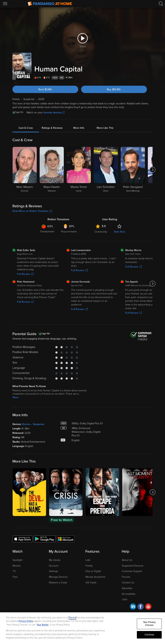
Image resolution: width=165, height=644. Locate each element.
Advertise (127, 588)
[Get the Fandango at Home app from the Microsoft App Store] (66, 539)
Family (89, 566)
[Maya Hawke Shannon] (52, 170)
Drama (26, 424)
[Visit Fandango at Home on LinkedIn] (133, 607)
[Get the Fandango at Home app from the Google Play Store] (45, 539)
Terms (73, 618)
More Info (79, 128)
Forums (126, 577)
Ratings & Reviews (52, 128)
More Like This (105, 128)
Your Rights (43, 625)
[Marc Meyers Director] (25, 170)
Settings (53, 571)
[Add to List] (150, 78)
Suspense (39, 424)
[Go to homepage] (50, 4)
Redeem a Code (58, 583)
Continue (149, 635)
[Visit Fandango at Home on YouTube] (148, 607)
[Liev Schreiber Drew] (106, 170)
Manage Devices (58, 577)
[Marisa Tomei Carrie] (79, 170)
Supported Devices (133, 566)
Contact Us (128, 583)
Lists (88, 560)
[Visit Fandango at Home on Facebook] (141, 607)
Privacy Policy (26, 621)
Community (101, 232)
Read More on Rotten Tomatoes (32, 211)
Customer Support (132, 571)
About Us (127, 560)
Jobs (125, 599)
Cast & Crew (26, 128)
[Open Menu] (5, 4)
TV (14, 571)
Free (15, 577)
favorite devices (54, 113)
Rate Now (120, 232)
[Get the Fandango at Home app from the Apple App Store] (22, 539)
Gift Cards (91, 583)
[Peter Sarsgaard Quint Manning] (133, 170)
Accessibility (129, 594)
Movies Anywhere (95, 577)
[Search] (161, 4)
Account (54, 566)
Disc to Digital (93, 571)
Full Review (25, 274)
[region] (82, 628)
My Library (55, 560)
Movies (17, 566)
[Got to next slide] (152, 170)
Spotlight (18, 560)
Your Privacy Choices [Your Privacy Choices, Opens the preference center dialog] (149, 624)
